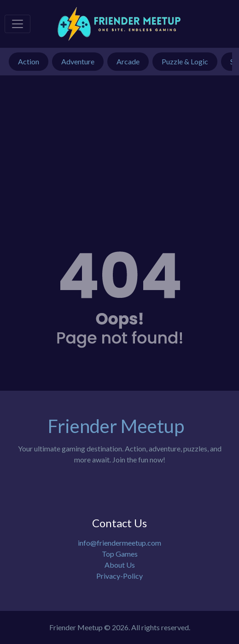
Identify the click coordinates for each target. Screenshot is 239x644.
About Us (120, 565)
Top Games (120, 554)
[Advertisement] (119, 144)
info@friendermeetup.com (119, 543)
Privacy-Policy (119, 576)
